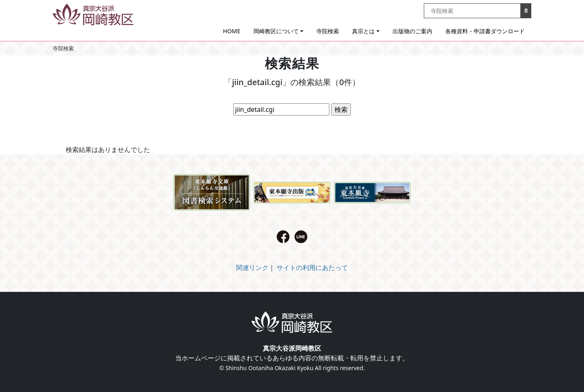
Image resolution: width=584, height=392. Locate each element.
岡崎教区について (276, 31)
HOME (232, 31)
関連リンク (252, 268)
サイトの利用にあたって (312, 268)
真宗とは (363, 31)
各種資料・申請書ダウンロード (485, 31)
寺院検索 (328, 31)
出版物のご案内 (412, 31)
